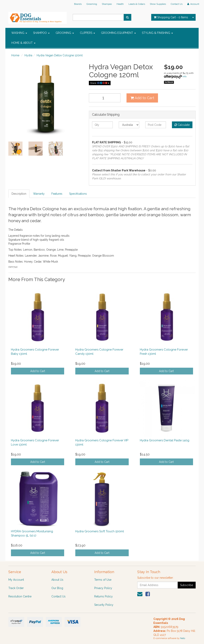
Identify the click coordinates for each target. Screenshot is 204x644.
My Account (16, 580)
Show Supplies (158, 4)
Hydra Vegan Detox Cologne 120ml (60, 55)
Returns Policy (103, 596)
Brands (78, 4)
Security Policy (104, 605)
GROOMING (65, 33)
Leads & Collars (137, 4)
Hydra (28, 55)
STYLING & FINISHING (157, 33)
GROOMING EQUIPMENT (118, 33)
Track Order (16, 588)
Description (19, 194)
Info (184, 76)
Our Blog (57, 588)
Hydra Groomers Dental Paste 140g (165, 440)
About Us (57, 580)
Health (120, 4)
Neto (183, 638)
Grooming (92, 4)
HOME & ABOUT (23, 43)
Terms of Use (103, 580)
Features (57, 194)
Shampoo (107, 4)
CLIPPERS (87, 33)
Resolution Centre (20, 596)
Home (15, 55)
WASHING (19, 33)
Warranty (39, 194)
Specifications (78, 194)
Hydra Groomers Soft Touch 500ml (100, 531)
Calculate (182, 125)
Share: (100, 83)
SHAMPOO (41, 33)
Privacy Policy (103, 588)
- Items (171, 17)
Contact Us (177, 4)
